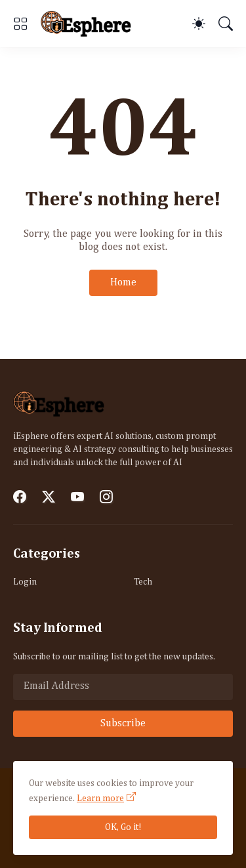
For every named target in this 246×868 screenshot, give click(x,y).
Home (123, 283)
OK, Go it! (123, 827)
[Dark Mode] (199, 24)
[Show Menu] (20, 24)
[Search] (226, 24)
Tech (143, 582)
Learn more (100, 798)
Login (25, 582)
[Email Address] (123, 687)
